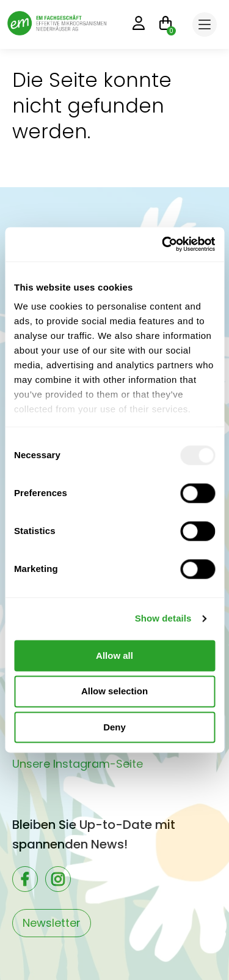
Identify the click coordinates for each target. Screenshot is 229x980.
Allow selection (114, 692)
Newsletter (52, 923)
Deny (114, 727)
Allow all (114, 655)
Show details (163, 618)
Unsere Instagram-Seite (78, 764)
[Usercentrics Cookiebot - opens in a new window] (163, 244)
